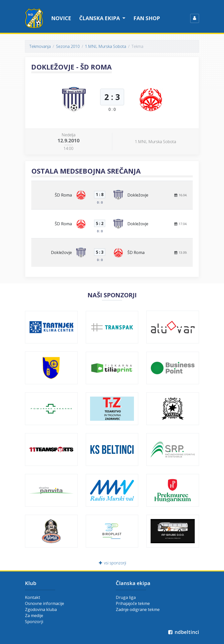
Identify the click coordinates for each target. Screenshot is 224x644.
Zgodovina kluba (41, 609)
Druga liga (126, 597)
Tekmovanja (40, 46)
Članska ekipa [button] (100, 18)
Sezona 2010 (68, 46)
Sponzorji (34, 622)
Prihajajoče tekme (133, 603)
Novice (61, 18)
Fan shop (147, 18)
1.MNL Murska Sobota (106, 46)
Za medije (34, 616)
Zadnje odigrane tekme (138, 609)
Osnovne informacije (45, 603)
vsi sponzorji (112, 563)
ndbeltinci (183, 632)
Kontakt (33, 597)
